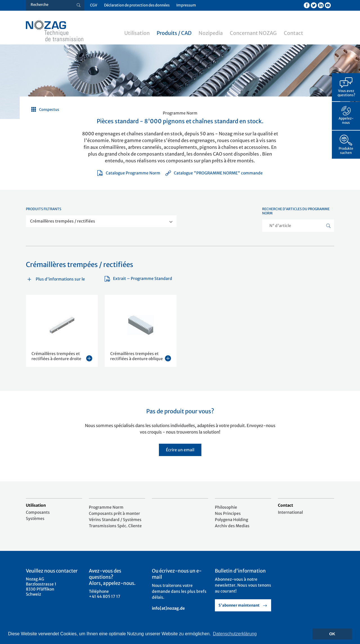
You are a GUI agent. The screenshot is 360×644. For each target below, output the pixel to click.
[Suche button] (79, 5)
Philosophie (226, 507)
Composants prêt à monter (114, 513)
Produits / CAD (174, 33)
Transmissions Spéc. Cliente (115, 526)
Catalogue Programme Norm (129, 173)
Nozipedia (211, 33)
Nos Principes (228, 513)
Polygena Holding (231, 520)
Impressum (186, 5)
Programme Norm (106, 507)
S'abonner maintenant (239, 605)
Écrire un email (180, 450)
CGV (94, 5)
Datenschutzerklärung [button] (235, 634)
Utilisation (137, 33)
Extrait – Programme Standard (138, 279)
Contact (293, 33)
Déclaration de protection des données (137, 5)
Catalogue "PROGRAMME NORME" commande (214, 173)
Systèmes (35, 519)
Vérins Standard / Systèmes (115, 520)
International (290, 512)
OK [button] (332, 634)
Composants (38, 512)
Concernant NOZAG (253, 33)
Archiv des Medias (232, 526)
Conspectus (49, 110)
